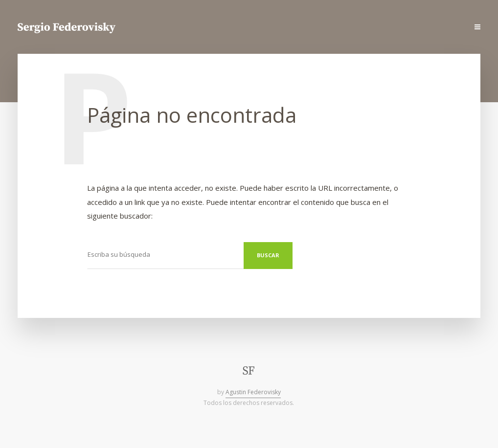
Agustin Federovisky (253, 392)
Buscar (268, 255)
